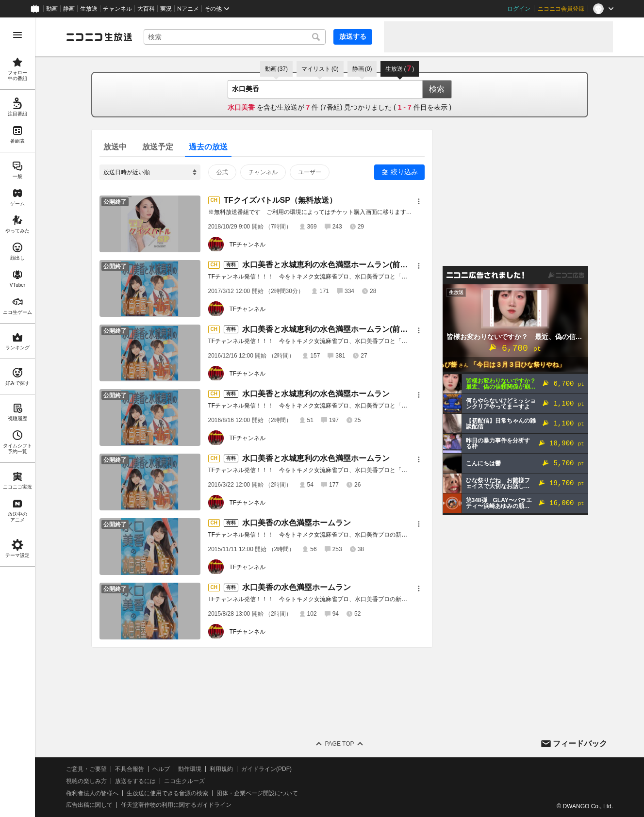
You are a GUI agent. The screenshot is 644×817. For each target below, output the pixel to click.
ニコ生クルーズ (184, 781)
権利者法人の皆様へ (92, 793)
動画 (52, 9)
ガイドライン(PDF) (266, 769)
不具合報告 (130, 769)
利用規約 (221, 769)
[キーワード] (235, 37)
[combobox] (235, 37)
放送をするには (135, 781)
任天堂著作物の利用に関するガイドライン (176, 805)
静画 (69, 9)
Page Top (339, 744)
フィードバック (580, 743)
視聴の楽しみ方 (86, 781)
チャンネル (117, 9)
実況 (166, 9)
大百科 (146, 9)
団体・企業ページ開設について (257, 793)
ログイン (519, 9)
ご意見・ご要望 (86, 769)
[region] (17, 417)
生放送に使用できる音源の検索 (167, 793)
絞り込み (404, 172)
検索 (437, 89)
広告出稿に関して (89, 805)
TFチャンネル (248, 245)
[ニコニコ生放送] (99, 37)
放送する (353, 36)
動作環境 (190, 769)
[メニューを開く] (17, 35)
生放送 (89, 9)
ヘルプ (161, 769)
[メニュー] (419, 201)
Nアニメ (188, 9)
